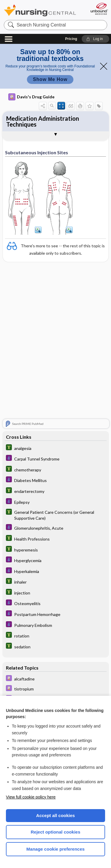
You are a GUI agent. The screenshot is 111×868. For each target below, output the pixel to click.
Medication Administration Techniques (43, 121)
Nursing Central (40, 10)
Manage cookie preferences (55, 849)
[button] (95, 39)
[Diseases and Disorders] (56, 460)
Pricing (71, 39)
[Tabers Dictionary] (56, 449)
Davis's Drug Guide (31, 97)
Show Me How (50, 79)
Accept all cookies (55, 815)
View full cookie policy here (31, 797)
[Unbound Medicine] (99, 9)
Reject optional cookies (56, 832)
